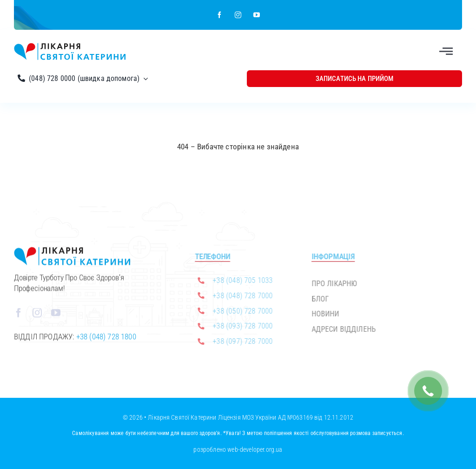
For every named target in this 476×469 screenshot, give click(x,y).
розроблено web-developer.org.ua (238, 449)
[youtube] (257, 15)
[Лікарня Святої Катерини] (70, 47)
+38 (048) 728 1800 (106, 339)
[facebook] (219, 15)
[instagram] (238, 15)
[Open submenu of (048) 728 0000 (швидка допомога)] (144, 79)
